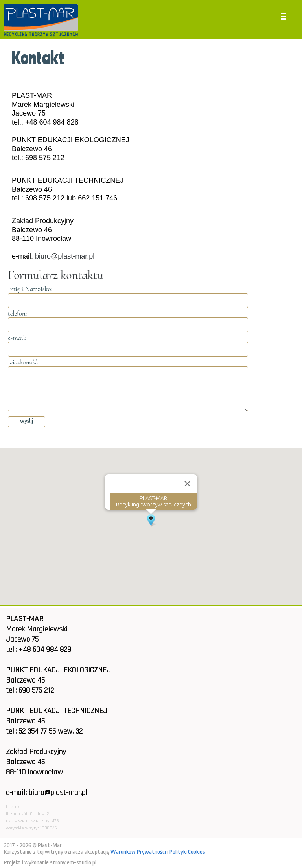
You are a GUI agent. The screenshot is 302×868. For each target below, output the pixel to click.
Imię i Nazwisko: (30, 289)
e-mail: (17, 338)
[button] (151, 520)
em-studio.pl (82, 863)
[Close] (188, 484)
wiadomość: (23, 362)
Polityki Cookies (187, 852)
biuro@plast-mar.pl (65, 256)
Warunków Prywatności (138, 852)
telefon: (17, 313)
